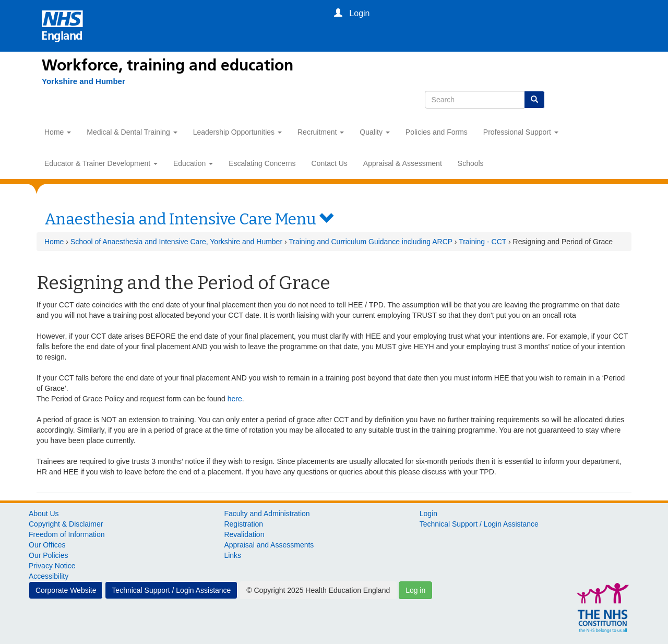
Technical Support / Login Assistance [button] (171, 590)
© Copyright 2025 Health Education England (318, 590)
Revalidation (244, 534)
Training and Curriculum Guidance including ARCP (371, 242)
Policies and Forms (437, 132)
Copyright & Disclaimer (66, 524)
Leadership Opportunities (237, 132)
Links (232, 555)
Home (58, 132)
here (235, 399)
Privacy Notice (52, 566)
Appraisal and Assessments (269, 545)
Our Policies (48, 555)
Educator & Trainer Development (101, 163)
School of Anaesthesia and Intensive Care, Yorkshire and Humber (176, 242)
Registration (243, 524)
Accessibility (49, 576)
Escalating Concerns (262, 163)
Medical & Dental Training (132, 132)
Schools (471, 163)
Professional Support (521, 132)
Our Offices (47, 545)
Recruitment (321, 132)
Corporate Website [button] (66, 590)
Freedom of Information (67, 534)
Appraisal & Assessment (403, 163)
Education (193, 163)
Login (428, 514)
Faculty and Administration (267, 514)
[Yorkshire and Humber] (83, 81)
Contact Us (330, 163)
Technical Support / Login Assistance (479, 524)
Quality (374, 132)
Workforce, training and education (168, 65)
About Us (44, 514)
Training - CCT (482, 242)
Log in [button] (415, 590)
